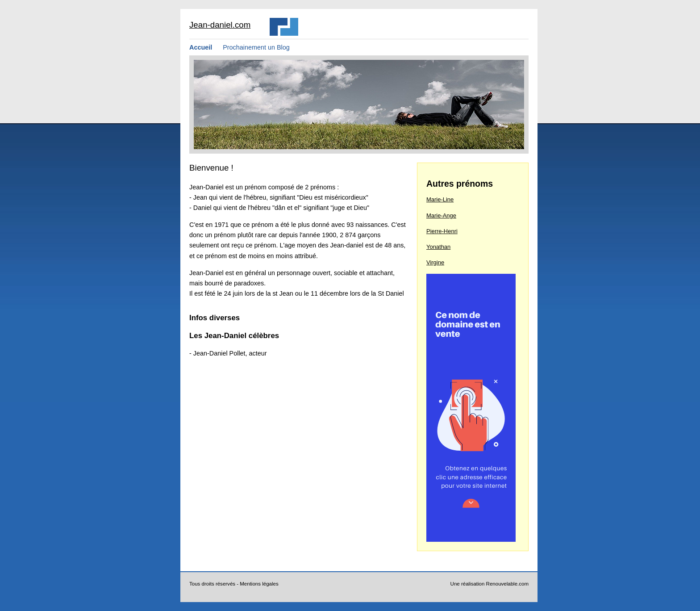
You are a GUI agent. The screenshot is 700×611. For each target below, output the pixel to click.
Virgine (435, 262)
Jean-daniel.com (220, 25)
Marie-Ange (441, 216)
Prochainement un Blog (256, 47)
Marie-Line (440, 199)
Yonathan (438, 247)
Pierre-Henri (442, 231)
